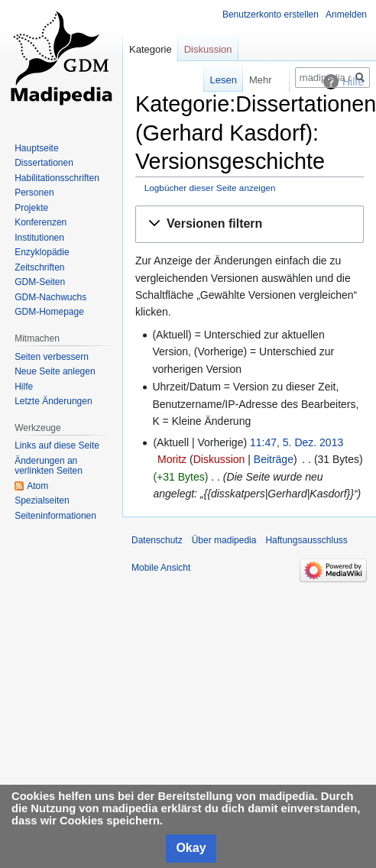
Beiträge (274, 459)
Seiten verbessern (52, 357)
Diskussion (219, 459)
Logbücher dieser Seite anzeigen (210, 188)
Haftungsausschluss (306, 540)
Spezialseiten (42, 500)
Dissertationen (44, 163)
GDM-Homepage (49, 312)
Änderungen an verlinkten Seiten (49, 466)
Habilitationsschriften (57, 178)
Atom (37, 486)
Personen (34, 193)
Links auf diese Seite (57, 445)
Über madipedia (224, 540)
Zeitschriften (39, 267)
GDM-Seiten (40, 282)
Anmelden (346, 15)
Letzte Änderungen (53, 401)
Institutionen (39, 238)
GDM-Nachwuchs (50, 297)
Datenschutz (157, 540)
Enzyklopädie (42, 252)
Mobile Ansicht (161, 568)
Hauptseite (36, 148)
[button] (250, 224)
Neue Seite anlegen (55, 371)
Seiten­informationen (55, 516)
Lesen (213, 80)
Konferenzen (41, 222)
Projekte (31, 208)
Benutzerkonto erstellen (271, 15)
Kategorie (151, 49)
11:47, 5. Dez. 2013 (297, 442)
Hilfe (24, 387)
